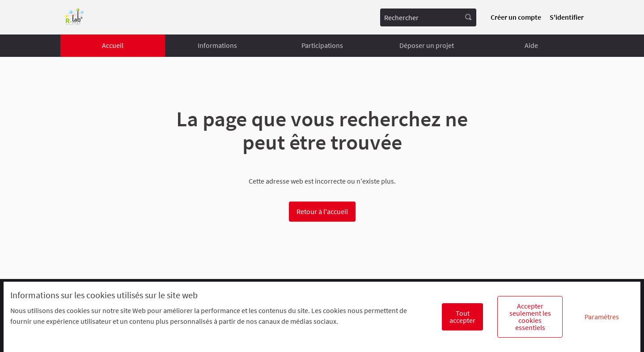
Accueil (113, 45)
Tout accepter (462, 317)
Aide (531, 45)
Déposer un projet (427, 45)
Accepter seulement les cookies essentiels (530, 317)
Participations (322, 45)
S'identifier (567, 17)
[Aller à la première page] (74, 17)
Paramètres (602, 317)
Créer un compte (516, 17)
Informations (217, 45)
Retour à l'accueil (322, 211)
